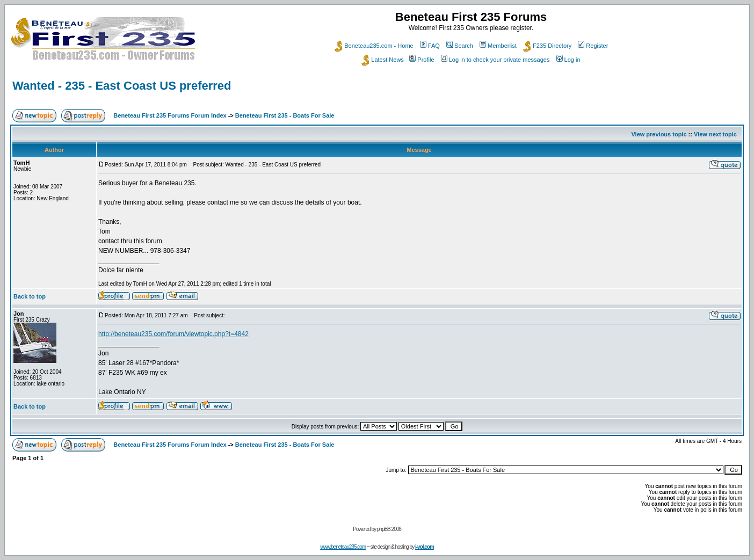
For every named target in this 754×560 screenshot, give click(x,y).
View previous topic (659, 134)
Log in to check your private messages (495, 60)
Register (593, 46)
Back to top (30, 296)
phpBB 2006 (389, 529)
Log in (568, 60)
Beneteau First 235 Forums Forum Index (170, 115)
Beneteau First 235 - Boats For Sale (285, 115)
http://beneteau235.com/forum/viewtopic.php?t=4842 (173, 334)
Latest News (383, 60)
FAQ (430, 46)
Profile (422, 60)
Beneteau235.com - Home (374, 46)
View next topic (715, 134)
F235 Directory (547, 46)
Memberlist (498, 46)
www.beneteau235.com (343, 547)
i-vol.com (425, 547)
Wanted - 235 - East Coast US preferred (122, 86)
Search (460, 46)
